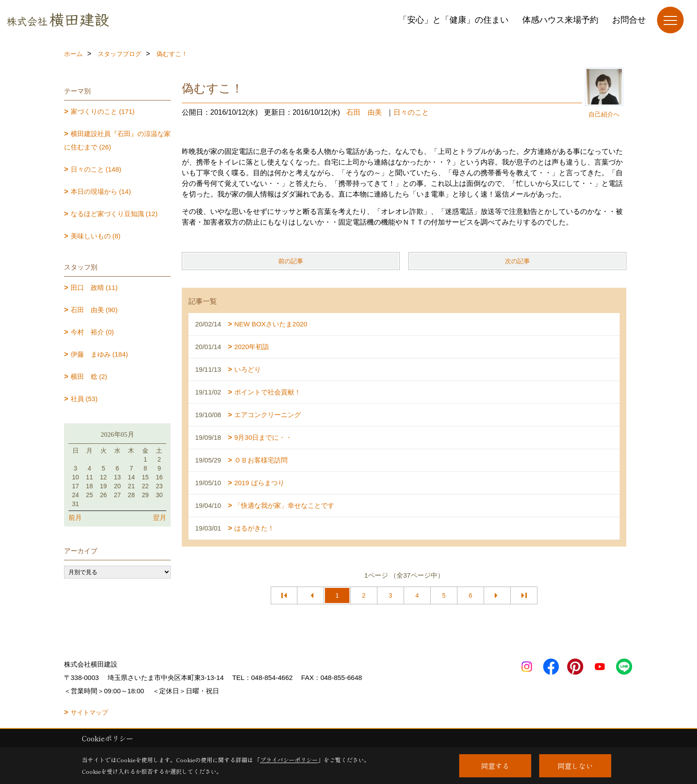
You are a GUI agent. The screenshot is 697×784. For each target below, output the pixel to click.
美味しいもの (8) (96, 236)
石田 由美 (364, 112)
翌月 (160, 517)
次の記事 (517, 261)
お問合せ (629, 20)
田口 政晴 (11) (94, 287)
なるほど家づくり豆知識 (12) (114, 214)
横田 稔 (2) (89, 376)
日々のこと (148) (96, 169)
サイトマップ (89, 712)
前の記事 (291, 261)
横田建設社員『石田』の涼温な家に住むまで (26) (117, 140)
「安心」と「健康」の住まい (454, 20)
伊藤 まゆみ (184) (99, 354)
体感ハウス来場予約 (560, 20)
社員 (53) (84, 399)
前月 (75, 517)
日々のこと (411, 112)
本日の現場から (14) (101, 191)
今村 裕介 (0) (92, 332)
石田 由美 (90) (94, 310)
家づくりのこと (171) (103, 111)
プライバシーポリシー (289, 760)
